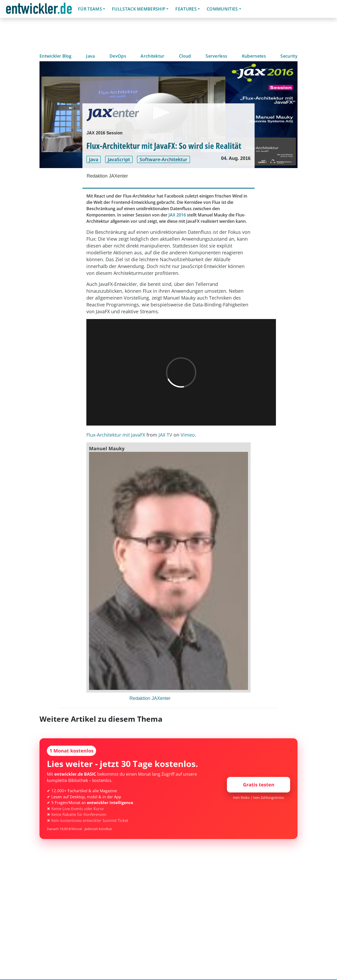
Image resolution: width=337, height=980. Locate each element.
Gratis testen (259, 785)
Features (186, 9)
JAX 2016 (177, 215)
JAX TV (165, 435)
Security (289, 56)
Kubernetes (254, 56)
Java (90, 56)
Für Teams (90, 9)
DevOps (118, 56)
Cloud (185, 56)
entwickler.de (39, 10)
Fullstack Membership (139, 9)
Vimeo (188, 435)
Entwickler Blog (56, 56)
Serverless (216, 56)
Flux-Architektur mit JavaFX (116, 435)
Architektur (153, 56)
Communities (222, 9)
